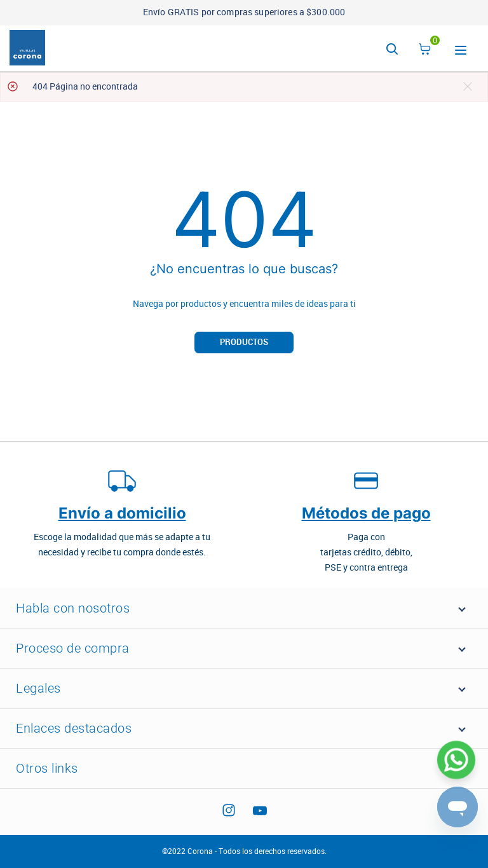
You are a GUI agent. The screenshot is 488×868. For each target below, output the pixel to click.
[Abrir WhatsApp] (456, 760)
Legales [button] (38, 688)
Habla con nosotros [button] (73, 608)
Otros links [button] (47, 768)
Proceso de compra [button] (73, 648)
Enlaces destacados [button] (74, 728)
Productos (244, 342)
